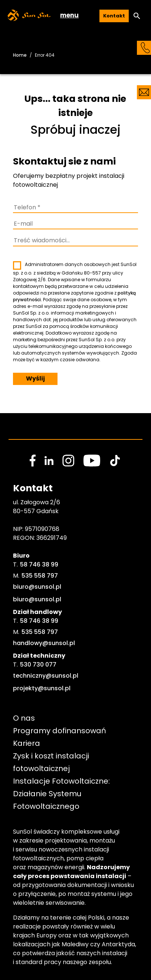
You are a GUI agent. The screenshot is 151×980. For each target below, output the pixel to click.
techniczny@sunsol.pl (46, 676)
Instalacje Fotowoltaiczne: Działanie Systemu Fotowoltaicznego (62, 794)
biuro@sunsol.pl (37, 587)
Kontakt (114, 16)
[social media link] (33, 461)
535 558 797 (40, 576)
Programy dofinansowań (60, 731)
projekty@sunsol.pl (42, 688)
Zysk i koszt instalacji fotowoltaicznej (52, 762)
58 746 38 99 (39, 564)
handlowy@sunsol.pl (44, 643)
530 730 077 (38, 665)
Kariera (27, 743)
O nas (24, 718)
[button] (137, 16)
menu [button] (69, 15)
